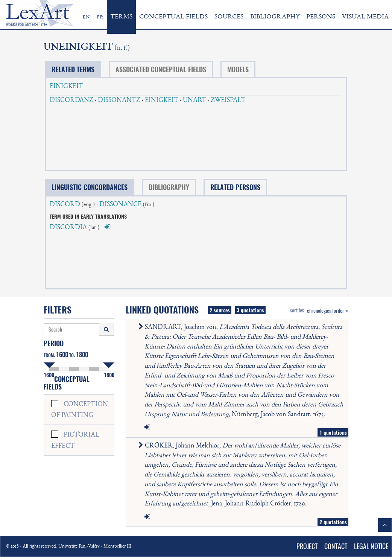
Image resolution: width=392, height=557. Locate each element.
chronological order (328, 311)
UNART (194, 100)
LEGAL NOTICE (371, 546)
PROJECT (307, 546)
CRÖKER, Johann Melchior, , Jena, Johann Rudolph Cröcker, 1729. (241, 475)
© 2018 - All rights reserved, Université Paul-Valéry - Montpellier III (69, 547)
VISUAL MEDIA (365, 17)
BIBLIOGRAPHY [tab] (169, 187)
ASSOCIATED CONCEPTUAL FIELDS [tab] (161, 69)
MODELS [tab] (238, 69)
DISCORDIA (68, 228)
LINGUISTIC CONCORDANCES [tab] (90, 187)
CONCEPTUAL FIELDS (173, 17)
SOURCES (229, 17)
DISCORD (65, 205)
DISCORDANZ (71, 100)
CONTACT (336, 546)
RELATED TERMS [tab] (73, 69)
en (86, 17)
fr (100, 17)
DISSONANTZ (119, 100)
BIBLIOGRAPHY (275, 17)
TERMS (121, 17)
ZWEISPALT (228, 100)
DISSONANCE (120, 205)
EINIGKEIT (66, 87)
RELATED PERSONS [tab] (235, 187)
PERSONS (321, 17)
